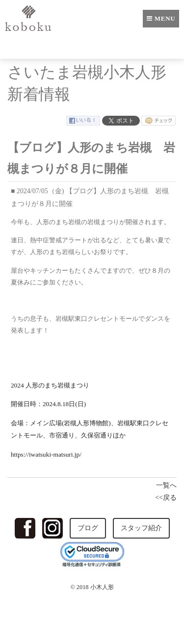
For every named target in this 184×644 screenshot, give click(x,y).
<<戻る (166, 498)
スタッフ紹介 (141, 528)
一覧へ (166, 485)
